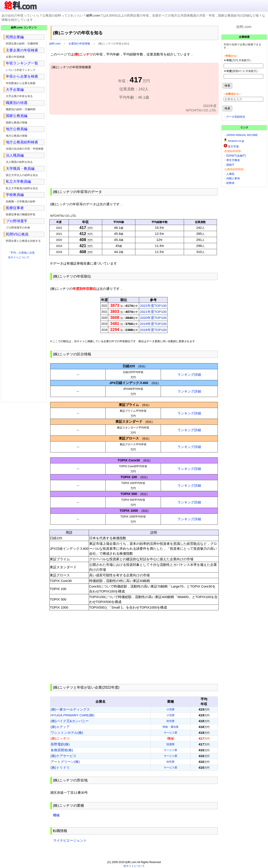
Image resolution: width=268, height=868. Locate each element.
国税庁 (230, 165)
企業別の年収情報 (79, 44)
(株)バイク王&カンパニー (70, 721)
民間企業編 (15, 37)
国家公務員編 (17, 116)
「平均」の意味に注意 (21, 253)
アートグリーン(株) (65, 762)
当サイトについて (19, 257)
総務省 (230, 183)
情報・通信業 (171, 727)
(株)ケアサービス (64, 756)
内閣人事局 (233, 178)
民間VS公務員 (17, 234)
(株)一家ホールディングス (70, 709)
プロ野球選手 (17, 221)
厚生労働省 (233, 160)
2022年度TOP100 (153, 306)
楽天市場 (233, 146)
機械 (56, 815)
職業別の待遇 (17, 103)
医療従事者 (15, 208)
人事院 (230, 174)
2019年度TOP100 (153, 324)
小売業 (171, 709)
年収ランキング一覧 (22, 63)
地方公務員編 (17, 129)
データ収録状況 (236, 117)
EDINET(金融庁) (236, 156)
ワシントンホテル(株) (67, 733)
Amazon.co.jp (236, 141)
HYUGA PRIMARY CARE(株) (72, 715)
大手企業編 (15, 90)
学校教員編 (15, 195)
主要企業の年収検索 (22, 50)
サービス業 (171, 733)
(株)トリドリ (60, 767)
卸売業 (171, 721)
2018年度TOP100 (153, 330)
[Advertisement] (134, 151)
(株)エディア (60, 727)
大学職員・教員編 (20, 169)
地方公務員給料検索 (22, 142)
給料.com (55, 44)
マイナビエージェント (70, 840)
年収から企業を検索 (22, 76)
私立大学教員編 (18, 181)
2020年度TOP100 (153, 318)
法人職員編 (15, 155)
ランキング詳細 (189, 375)
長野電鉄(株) (60, 744)
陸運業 (171, 744)
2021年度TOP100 (153, 312)
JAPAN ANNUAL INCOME (242, 135)
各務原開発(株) (62, 750)
